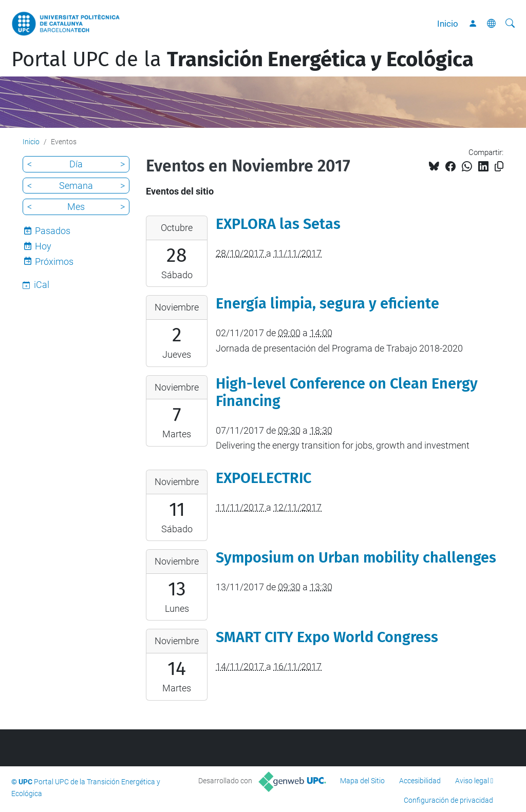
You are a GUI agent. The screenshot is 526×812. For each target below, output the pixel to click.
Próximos (54, 262)
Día (76, 164)
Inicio (448, 24)
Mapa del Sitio (362, 781)
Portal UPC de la (242, 60)
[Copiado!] (499, 167)
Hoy (43, 246)
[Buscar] (510, 24)
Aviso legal (472, 781)
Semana (76, 186)
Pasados (53, 231)
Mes (76, 207)
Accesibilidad (420, 781)
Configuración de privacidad (448, 800)
